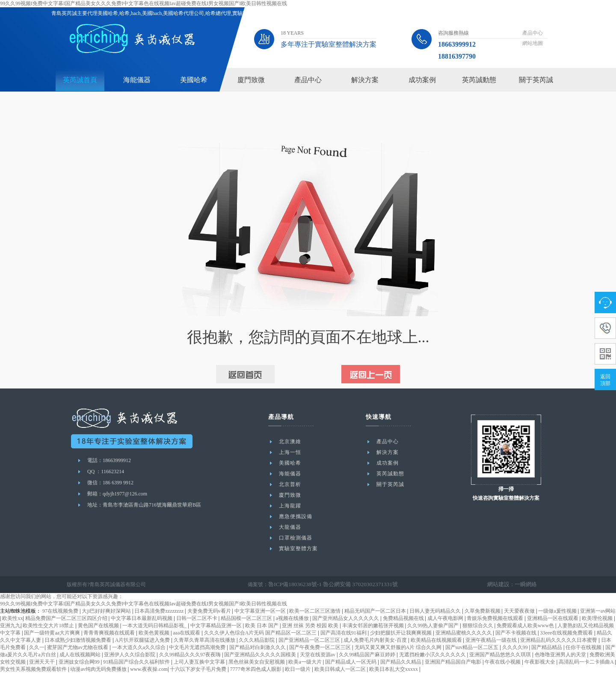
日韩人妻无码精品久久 (436, 611)
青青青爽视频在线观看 (110, 633)
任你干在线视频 (584, 647)
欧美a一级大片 (305, 662)
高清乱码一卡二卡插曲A (587, 662)
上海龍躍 (290, 506)
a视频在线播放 (293, 618)
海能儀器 (137, 80)
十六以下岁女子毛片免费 (199, 669)
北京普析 (290, 484)
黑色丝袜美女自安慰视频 (257, 662)
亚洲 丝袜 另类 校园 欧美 (311, 626)
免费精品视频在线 (404, 618)
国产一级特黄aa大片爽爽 (53, 633)
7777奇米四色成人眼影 (256, 669)
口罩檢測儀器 (296, 538)
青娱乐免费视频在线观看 (496, 618)
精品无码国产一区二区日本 (376, 611)
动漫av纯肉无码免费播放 (99, 669)
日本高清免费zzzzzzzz (160, 611)
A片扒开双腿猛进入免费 (143, 640)
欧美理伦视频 (598, 618)
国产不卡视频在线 (517, 633)
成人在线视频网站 (81, 655)
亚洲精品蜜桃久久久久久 (464, 633)
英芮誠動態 (479, 80)
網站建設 (501, 584)
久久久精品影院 (257, 640)
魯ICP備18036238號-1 (292, 584)
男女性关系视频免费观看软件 (34, 669)
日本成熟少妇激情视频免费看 (78, 640)
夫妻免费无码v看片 (210, 611)
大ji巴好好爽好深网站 (107, 611)
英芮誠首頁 (80, 80)
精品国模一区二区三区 (247, 618)
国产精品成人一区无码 (351, 662)
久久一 (37, 647)
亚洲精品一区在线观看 (553, 618)
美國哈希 (194, 80)
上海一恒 (290, 452)
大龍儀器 (290, 527)
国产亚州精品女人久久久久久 (346, 618)
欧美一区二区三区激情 (315, 611)
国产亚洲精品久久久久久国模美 (261, 655)
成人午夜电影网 (446, 618)
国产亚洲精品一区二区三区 (310, 640)
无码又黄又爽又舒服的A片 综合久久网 (399, 647)
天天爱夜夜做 (520, 611)
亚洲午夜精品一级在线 (492, 640)
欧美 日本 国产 (262, 626)
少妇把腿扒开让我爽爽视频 (401, 633)
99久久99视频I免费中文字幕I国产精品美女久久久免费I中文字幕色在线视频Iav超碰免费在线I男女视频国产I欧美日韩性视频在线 (144, 3)
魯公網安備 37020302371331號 (352, 584)
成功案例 (422, 80)
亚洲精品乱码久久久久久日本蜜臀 (559, 640)
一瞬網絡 (527, 584)
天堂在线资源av (318, 655)
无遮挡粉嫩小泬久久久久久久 (433, 655)
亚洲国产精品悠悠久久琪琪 (501, 655)
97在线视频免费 (61, 611)
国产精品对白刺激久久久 (258, 647)
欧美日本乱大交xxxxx (394, 669)
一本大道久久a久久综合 (139, 647)
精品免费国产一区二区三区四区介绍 (67, 618)
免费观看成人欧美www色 (526, 626)
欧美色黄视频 (155, 633)
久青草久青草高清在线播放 (205, 640)
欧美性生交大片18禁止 (49, 626)
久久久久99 (516, 647)
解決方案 (365, 80)
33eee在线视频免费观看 (567, 633)
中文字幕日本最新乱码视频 (142, 618)
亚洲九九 (10, 626)
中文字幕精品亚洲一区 (217, 626)
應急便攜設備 (296, 516)
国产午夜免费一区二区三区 (321, 647)
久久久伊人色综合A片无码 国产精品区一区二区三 (261, 633)
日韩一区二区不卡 (197, 618)
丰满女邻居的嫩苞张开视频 (374, 626)
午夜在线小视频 (503, 662)
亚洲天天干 (43, 662)
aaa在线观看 (187, 633)
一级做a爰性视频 (558, 611)
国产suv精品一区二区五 (473, 647)
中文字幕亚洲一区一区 (261, 611)
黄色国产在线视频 (99, 626)
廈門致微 (251, 80)
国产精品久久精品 (401, 662)
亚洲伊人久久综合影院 (130, 655)
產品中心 (533, 33)
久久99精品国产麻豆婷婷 (368, 655)
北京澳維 (290, 442)
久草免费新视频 (483, 611)
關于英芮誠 (536, 80)
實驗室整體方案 (298, 548)
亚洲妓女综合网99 (80, 662)
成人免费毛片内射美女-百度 (376, 640)
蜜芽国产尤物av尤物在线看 (78, 647)
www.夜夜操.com (149, 669)
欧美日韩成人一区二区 (341, 669)
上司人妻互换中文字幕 (200, 662)
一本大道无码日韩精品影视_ (155, 626)
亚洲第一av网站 (598, 611)
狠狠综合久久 (478, 626)
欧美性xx (12, 618)
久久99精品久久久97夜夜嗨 (191, 655)
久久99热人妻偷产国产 (434, 626)
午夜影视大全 (540, 662)
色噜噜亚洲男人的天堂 (561, 655)
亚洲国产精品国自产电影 (454, 662)
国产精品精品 (547, 647)
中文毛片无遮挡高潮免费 (198, 647)
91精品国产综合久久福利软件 (137, 662)
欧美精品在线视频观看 (437, 640)
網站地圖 (533, 43)
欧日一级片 (298, 669)
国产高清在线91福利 (344, 633)
